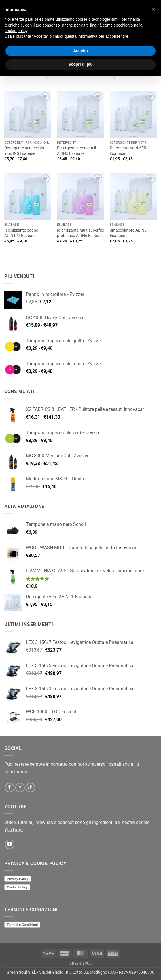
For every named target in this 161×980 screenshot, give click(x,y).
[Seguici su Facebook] (10, 788)
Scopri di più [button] (80, 64)
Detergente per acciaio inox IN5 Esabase (24, 151)
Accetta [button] (80, 51)
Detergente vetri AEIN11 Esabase (131, 151)
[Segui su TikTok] (30, 788)
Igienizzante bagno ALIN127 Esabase (21, 233)
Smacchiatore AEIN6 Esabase (128, 233)
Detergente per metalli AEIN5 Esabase (76, 151)
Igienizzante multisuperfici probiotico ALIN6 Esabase (80, 233)
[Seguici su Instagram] (20, 788)
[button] (154, 9)
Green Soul (80, 964)
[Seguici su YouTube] (10, 844)
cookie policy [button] (16, 31)
